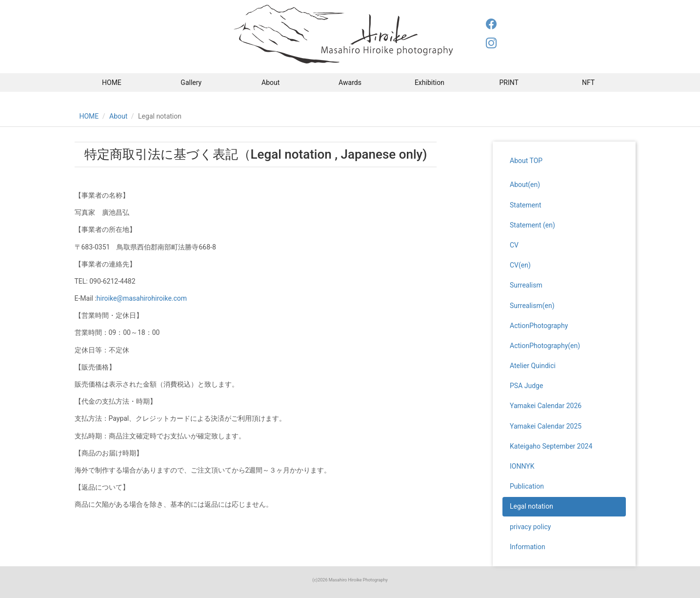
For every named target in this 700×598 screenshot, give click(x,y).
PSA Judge (526, 386)
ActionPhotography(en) (545, 346)
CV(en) (520, 265)
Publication (527, 486)
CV (514, 245)
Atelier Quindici (533, 366)
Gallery (191, 82)
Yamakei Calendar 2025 (546, 426)
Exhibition (430, 82)
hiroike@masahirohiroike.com (142, 298)
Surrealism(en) (532, 306)
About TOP (526, 161)
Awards (350, 82)
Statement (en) (532, 225)
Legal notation (531, 506)
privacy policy (530, 527)
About (270, 82)
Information (528, 547)
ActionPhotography (539, 326)
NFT (588, 82)
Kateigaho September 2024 (551, 446)
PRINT (509, 82)
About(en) (525, 185)
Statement (526, 205)
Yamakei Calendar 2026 (546, 406)
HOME (112, 82)
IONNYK (522, 466)
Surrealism (526, 285)
